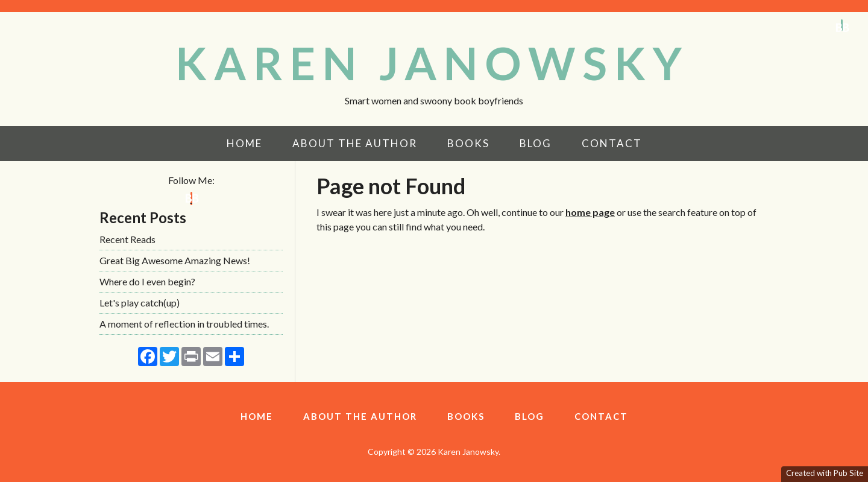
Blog (536, 143)
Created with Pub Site (825, 473)
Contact (612, 143)
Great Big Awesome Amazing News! (175, 260)
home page (590, 212)
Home (244, 143)
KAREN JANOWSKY (432, 63)
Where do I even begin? (147, 281)
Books (468, 143)
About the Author (355, 143)
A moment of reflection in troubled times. (184, 324)
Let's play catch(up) (140, 303)
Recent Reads (127, 239)
